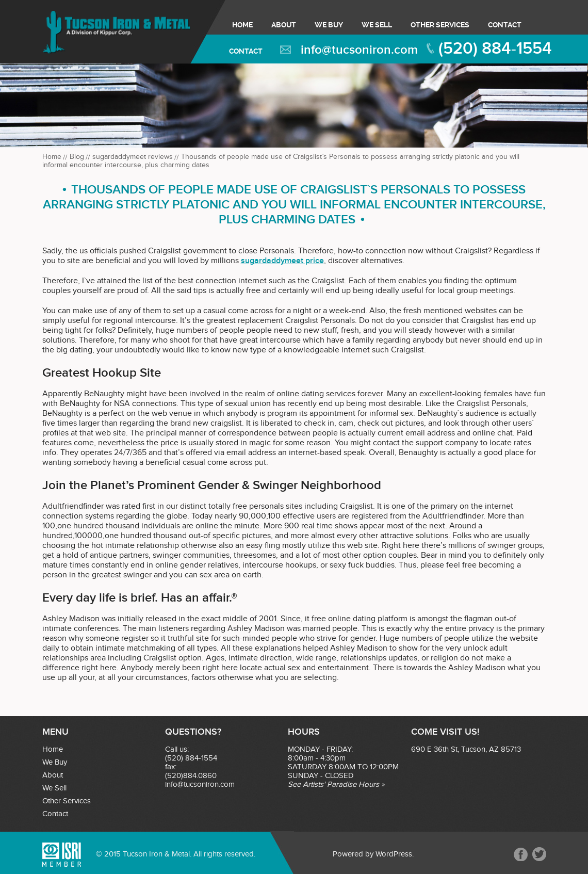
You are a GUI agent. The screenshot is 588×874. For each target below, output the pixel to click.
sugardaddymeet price (282, 261)
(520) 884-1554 (495, 49)
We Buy (329, 25)
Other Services (440, 25)
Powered (348, 854)
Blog (77, 157)
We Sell (377, 25)
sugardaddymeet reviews (133, 157)
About (284, 25)
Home (242, 25)
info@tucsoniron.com (359, 50)
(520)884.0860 (191, 776)
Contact (505, 25)
